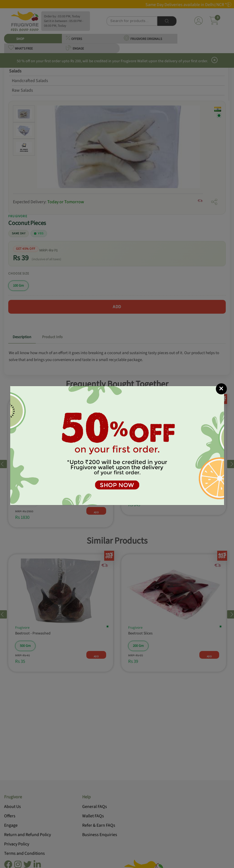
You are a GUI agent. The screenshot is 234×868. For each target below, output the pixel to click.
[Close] (221, 389)
